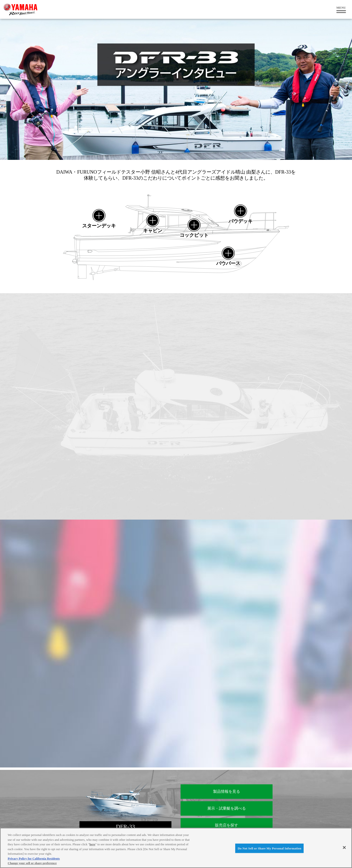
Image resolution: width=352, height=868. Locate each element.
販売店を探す (227, 825)
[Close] (344, 848)
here (92, 844)
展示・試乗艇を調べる (227, 808)
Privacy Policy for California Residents (34, 858)
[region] (176, 848)
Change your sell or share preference (32, 863)
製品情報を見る (227, 791)
